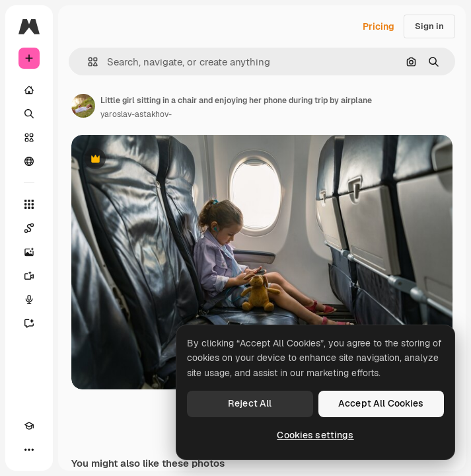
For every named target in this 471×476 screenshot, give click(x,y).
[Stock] (29, 138)
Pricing (379, 26)
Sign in (429, 26)
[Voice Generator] (29, 299)
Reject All (250, 403)
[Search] (29, 114)
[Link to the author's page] (83, 106)
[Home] (29, 90)
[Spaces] (29, 228)
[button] (88, 62)
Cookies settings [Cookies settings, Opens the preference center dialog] (315, 435)
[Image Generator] (29, 252)
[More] (29, 450)
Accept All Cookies (381, 403)
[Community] (29, 161)
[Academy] (29, 426)
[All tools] (29, 204)
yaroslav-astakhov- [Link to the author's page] (136, 114)
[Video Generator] (29, 276)
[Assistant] (29, 323)
